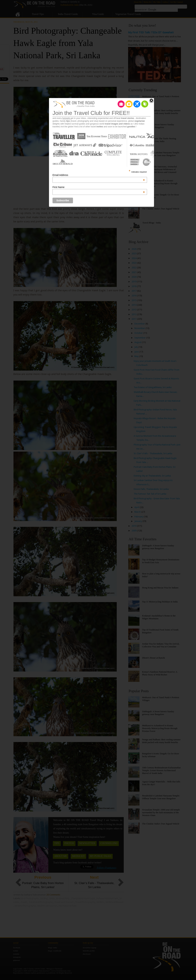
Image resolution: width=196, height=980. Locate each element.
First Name (99, 187)
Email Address (99, 175)
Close (151, 101)
